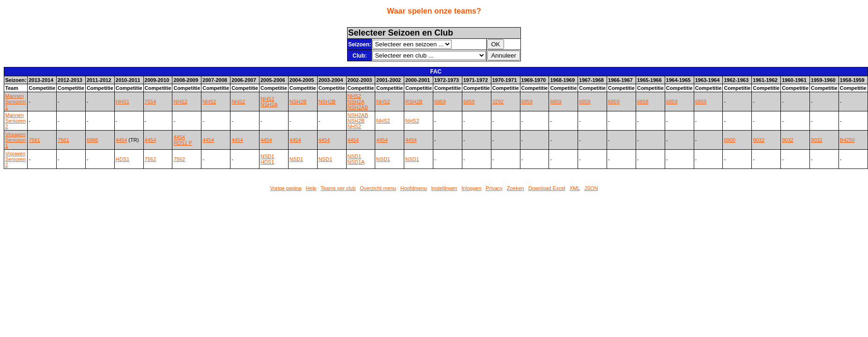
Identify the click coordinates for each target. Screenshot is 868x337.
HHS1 (122, 102)
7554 (150, 102)
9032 (758, 140)
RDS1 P (183, 143)
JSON (591, 188)
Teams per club (338, 188)
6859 (440, 102)
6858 (643, 102)
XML (575, 188)
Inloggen (471, 188)
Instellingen (444, 188)
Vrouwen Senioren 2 (15, 159)
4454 (121, 140)
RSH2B (414, 102)
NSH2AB (358, 107)
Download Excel (547, 188)
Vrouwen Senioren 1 (15, 140)
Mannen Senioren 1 (15, 102)
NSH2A (269, 104)
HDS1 (122, 159)
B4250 (847, 140)
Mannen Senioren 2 (15, 121)
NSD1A (356, 162)
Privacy (494, 188)
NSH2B (298, 102)
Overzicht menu (378, 188)
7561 (34, 140)
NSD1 (267, 156)
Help (311, 188)
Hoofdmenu (413, 188)
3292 (498, 102)
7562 (150, 159)
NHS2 (180, 102)
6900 (729, 140)
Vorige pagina (286, 188)
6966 (92, 140)
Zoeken (516, 188)
